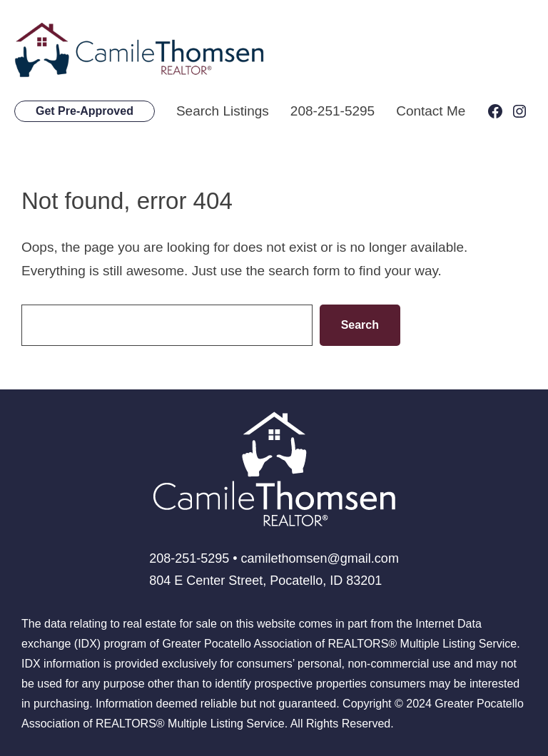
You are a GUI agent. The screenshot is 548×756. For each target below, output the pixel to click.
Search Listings (223, 111)
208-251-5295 (333, 111)
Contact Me (431, 111)
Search (360, 325)
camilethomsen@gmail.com (320, 558)
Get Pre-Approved (85, 111)
